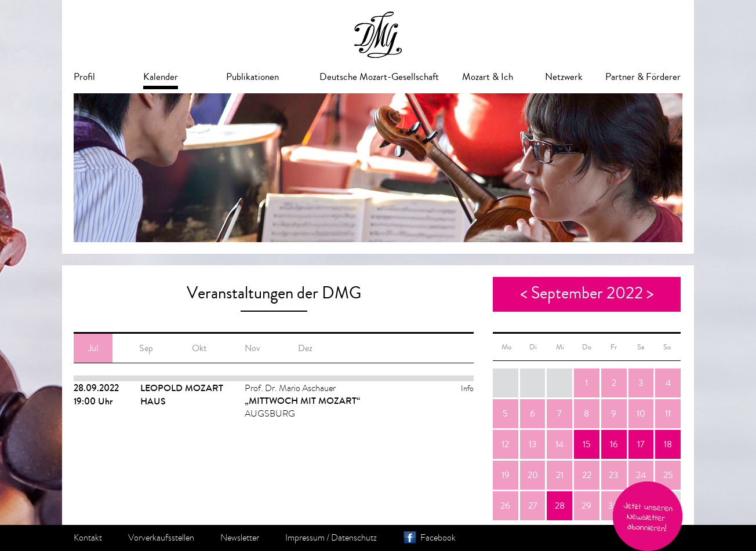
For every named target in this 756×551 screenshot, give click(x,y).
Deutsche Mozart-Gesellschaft (379, 77)
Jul (93, 348)
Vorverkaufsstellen (161, 538)
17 (641, 444)
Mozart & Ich (488, 77)
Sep (146, 348)
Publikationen (252, 77)
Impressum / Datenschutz (331, 538)
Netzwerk (564, 77)
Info (467, 388)
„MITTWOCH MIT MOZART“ (302, 401)
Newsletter (240, 538)
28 (560, 506)
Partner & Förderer (643, 77)
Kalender (161, 77)
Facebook (438, 538)
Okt (199, 348)
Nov (252, 348)
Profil (84, 77)
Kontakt (88, 538)
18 (668, 444)
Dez (305, 348)
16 (614, 444)
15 (587, 444)
